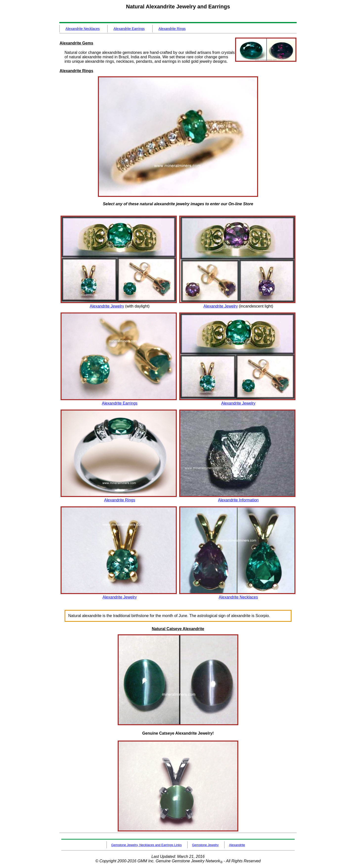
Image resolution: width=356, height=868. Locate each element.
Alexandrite (237, 845)
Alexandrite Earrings (129, 29)
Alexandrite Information (238, 500)
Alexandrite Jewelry (107, 306)
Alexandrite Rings (172, 29)
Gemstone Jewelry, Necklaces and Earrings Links (146, 845)
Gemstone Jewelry (205, 845)
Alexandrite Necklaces (83, 29)
